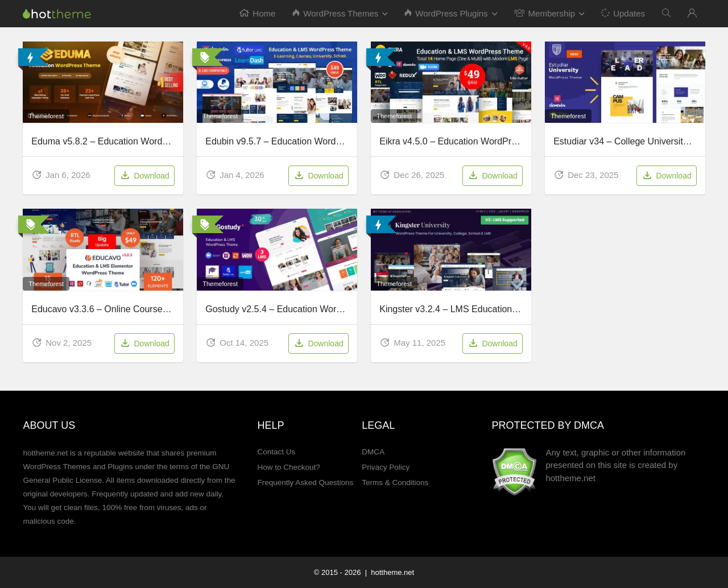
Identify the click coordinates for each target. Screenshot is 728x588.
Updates (622, 13)
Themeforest (46, 116)
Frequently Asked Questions (305, 483)
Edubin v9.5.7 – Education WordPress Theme (297, 141)
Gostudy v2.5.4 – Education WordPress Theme (300, 309)
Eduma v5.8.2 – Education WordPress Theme (124, 141)
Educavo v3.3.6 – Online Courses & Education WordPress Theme (164, 309)
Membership (545, 13)
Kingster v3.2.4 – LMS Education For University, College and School (517, 309)
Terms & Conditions (395, 483)
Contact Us (276, 452)
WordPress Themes (335, 13)
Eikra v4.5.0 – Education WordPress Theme (468, 141)
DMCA (373, 452)
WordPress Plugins (446, 13)
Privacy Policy (386, 467)
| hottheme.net (388, 572)
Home (257, 13)
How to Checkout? (288, 467)
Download (144, 176)
